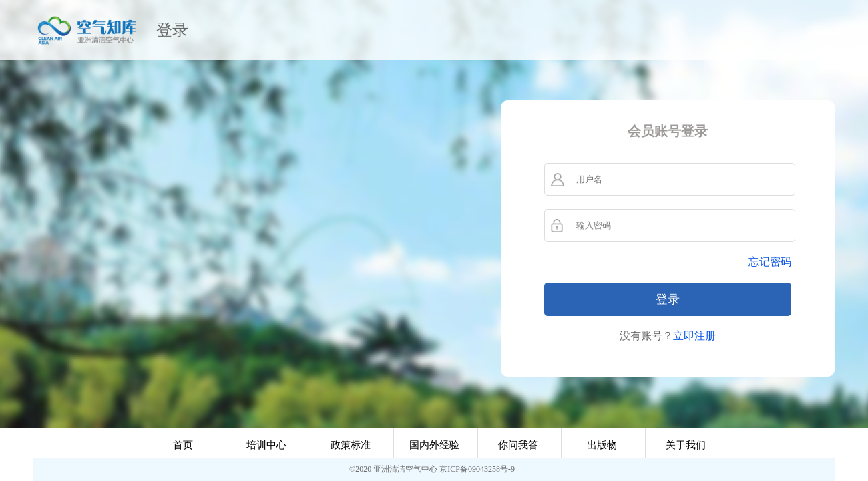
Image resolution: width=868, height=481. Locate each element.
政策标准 (351, 445)
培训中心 (266, 445)
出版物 (602, 445)
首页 (183, 445)
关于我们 (686, 445)
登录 (172, 30)
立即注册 (694, 336)
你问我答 (518, 445)
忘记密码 (770, 262)
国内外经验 (434, 445)
